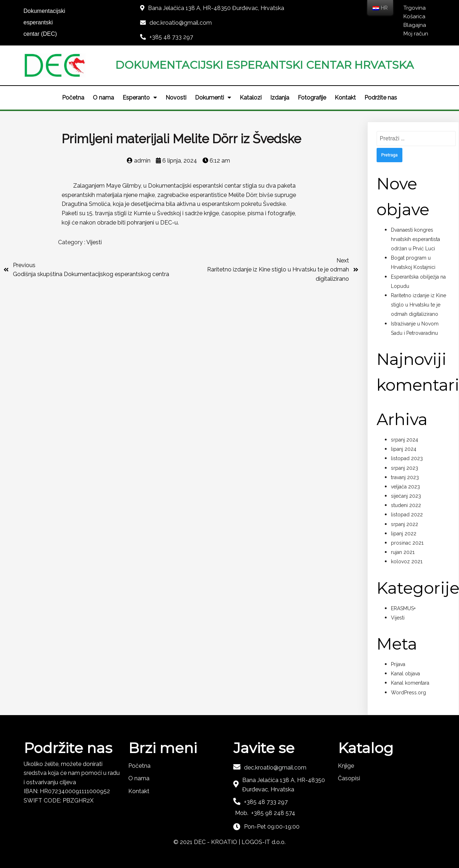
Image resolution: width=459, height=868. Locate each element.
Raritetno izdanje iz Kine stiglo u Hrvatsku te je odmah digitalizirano (419, 305)
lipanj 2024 (404, 449)
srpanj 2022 (405, 524)
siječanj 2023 (406, 496)
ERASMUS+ (403, 608)
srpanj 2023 (405, 468)
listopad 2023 (407, 458)
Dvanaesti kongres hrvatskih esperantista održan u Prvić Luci (415, 239)
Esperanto (140, 98)
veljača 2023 (405, 487)
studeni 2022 (406, 505)
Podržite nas (381, 98)
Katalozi (251, 98)
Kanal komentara (410, 683)
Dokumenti (213, 98)
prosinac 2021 (407, 543)
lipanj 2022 (404, 534)
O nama (103, 98)
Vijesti (94, 242)
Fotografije (312, 98)
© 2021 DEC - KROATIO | (207, 842)
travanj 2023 (405, 477)
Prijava (398, 664)
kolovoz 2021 (407, 561)
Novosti (176, 98)
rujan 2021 (403, 552)
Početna (73, 98)
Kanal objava (405, 674)
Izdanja (280, 98)
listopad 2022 (407, 515)
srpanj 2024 (405, 440)
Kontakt (345, 98)
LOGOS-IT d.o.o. (264, 842)
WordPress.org (408, 693)
